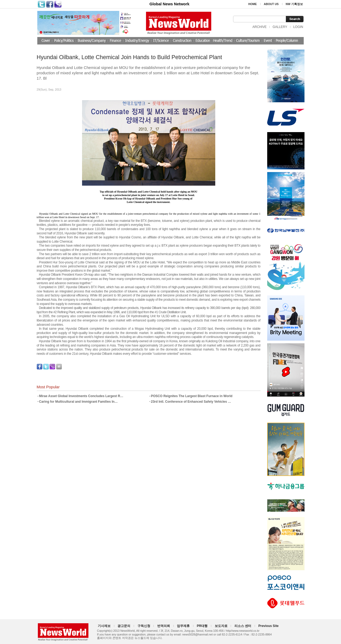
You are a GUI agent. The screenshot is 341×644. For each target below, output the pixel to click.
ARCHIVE (259, 27)
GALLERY (280, 27)
